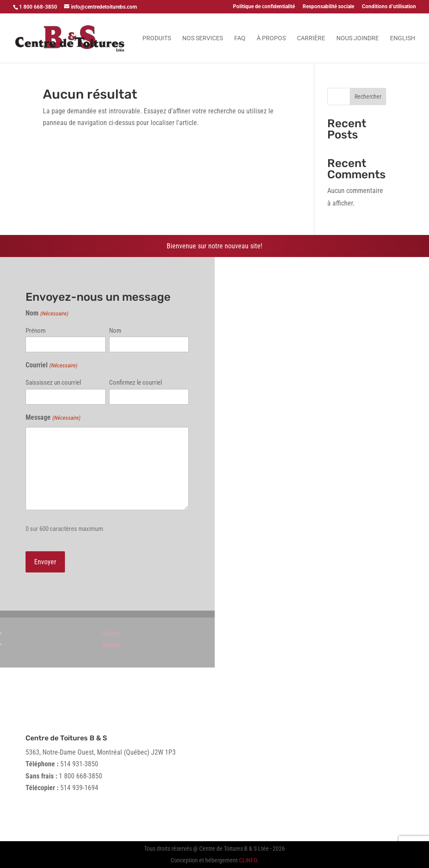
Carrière (311, 38)
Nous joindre (358, 38)
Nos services (203, 38)
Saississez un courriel (53, 383)
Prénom (35, 331)
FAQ (240, 38)
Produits (157, 38)
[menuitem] (403, 49)
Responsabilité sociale (328, 7)
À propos (271, 38)
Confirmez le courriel (135, 383)
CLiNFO (248, 860)
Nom (115, 331)
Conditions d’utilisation (389, 7)
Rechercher (368, 96)
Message (53, 418)
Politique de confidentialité (264, 7)
